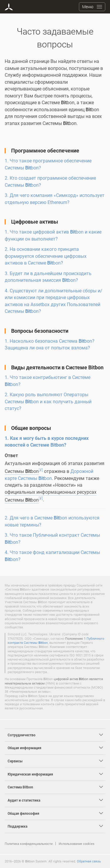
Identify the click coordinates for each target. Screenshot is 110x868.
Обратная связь (89, 861)
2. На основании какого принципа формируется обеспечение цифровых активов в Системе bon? (46, 256)
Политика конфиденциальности (29, 844)
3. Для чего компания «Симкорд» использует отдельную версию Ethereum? (55, 199)
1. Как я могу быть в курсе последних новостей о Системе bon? (47, 442)
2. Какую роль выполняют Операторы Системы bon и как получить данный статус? (48, 401)
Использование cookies (77, 844)
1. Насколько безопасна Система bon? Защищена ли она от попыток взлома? (50, 344)
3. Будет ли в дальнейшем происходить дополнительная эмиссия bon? (48, 277)
